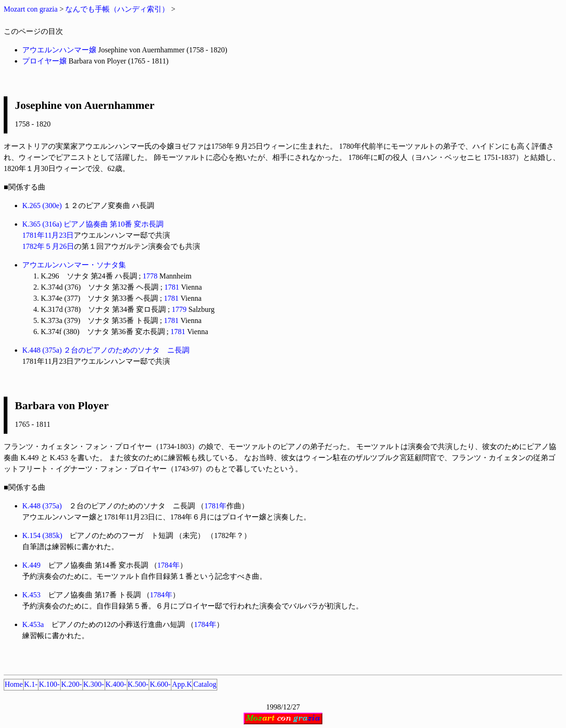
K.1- (31, 684)
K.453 (31, 595)
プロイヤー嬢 (44, 61)
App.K (182, 684)
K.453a (33, 624)
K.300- (94, 684)
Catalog (205, 684)
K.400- (116, 684)
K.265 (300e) (42, 206)
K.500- (138, 684)
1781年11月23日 (48, 235)
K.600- (160, 684)
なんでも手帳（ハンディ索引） (117, 9)
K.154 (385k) (42, 535)
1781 (172, 287)
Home (14, 684)
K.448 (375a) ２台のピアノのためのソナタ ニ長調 (106, 350)
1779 (179, 309)
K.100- (49, 684)
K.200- (72, 684)
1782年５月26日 (48, 246)
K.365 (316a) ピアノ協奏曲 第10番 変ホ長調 (93, 224)
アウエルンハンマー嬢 (59, 50)
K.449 (31, 565)
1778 (150, 276)
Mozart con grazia (31, 9)
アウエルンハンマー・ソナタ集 (74, 265)
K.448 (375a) (42, 506)
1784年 (169, 565)
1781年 (215, 506)
